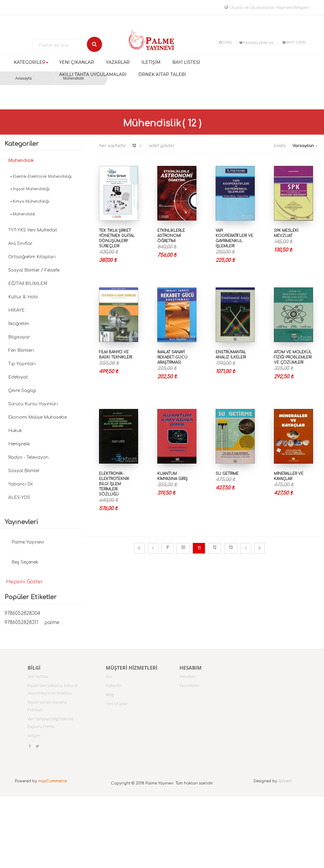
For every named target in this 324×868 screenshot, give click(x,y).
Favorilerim (189, 685)
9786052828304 (22, 614)
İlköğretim (19, 324)
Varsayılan (303, 146)
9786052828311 (21, 623)
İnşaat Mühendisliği (31, 189)
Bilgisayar (19, 337)
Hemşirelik (19, 444)
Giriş (225, 42)
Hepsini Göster (25, 582)
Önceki (153, 548)
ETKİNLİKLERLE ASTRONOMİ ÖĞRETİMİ (171, 236)
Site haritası (38, 676)
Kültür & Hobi (23, 297)
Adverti (285, 781)
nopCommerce (52, 781)
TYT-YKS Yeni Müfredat (33, 230)
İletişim (34, 736)
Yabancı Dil (20, 484)
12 (134, 146)
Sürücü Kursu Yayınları (33, 404)
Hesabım (187, 676)
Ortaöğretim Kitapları (32, 257)
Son (259, 548)
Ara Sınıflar (20, 244)
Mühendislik (21, 161)
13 (231, 548)
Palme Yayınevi (28, 542)
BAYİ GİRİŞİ (294, 42)
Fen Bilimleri (21, 350)
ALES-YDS (19, 497)
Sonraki (246, 548)
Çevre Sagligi (22, 391)
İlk (140, 548)
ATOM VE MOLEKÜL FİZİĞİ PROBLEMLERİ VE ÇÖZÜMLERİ (293, 357)
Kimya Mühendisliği (31, 201)
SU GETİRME (227, 474)
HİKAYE (16, 310)
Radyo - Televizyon (28, 457)
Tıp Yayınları (22, 364)
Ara (109, 676)
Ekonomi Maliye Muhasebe (38, 417)
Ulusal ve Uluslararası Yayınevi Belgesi (267, 8)
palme (52, 623)
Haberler (114, 685)
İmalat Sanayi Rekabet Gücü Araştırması (172, 357)
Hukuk (15, 431)
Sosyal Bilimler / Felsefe (34, 270)
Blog (110, 695)
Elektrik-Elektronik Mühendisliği (42, 177)
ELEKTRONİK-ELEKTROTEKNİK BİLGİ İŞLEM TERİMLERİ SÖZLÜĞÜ (114, 484)
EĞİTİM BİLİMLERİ (28, 284)
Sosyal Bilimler (24, 471)
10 (183, 548)
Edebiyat (18, 377)
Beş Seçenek (25, 562)
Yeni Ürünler (117, 704)
